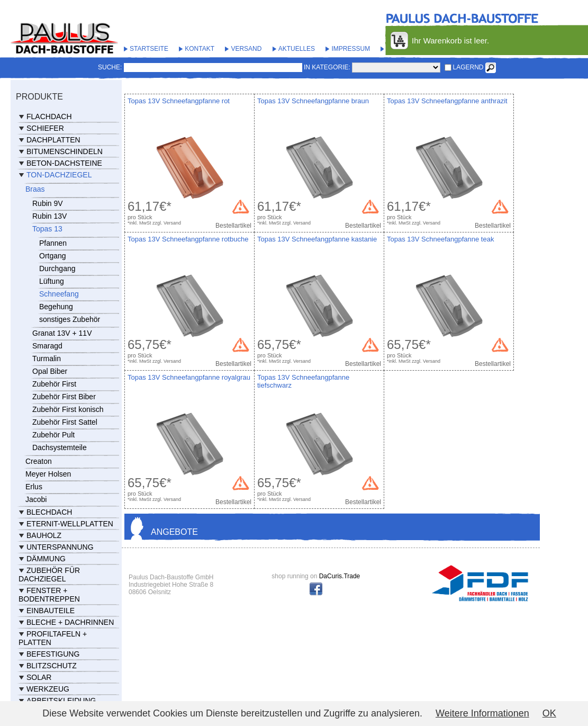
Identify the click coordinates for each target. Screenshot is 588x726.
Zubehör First (54, 384)
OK (549, 713)
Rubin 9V (48, 203)
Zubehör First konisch (68, 409)
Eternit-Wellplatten (70, 524)
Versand (246, 49)
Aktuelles (297, 49)
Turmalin (47, 358)
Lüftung (52, 281)
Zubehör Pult (53, 435)
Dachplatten (53, 140)
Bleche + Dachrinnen (70, 622)
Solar (39, 677)
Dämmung (46, 559)
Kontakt (200, 49)
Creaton (39, 461)
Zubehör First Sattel (65, 422)
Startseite (149, 49)
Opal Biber (50, 371)
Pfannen (53, 243)
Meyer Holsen (48, 474)
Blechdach (49, 512)
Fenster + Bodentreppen (49, 595)
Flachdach (49, 116)
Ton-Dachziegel (59, 175)
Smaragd (47, 346)
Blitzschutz (52, 666)
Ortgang (53, 256)
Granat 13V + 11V (62, 333)
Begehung (56, 307)
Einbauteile (51, 611)
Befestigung (53, 654)
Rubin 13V (49, 216)
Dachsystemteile (60, 447)
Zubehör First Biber (64, 397)
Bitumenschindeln (65, 151)
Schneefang (59, 294)
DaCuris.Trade (340, 576)
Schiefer (45, 128)
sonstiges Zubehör (70, 319)
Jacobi (36, 499)
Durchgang (57, 268)
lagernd (468, 67)
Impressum (351, 49)
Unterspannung (60, 547)
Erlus (34, 487)
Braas (35, 189)
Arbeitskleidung (61, 701)
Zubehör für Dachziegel (49, 575)
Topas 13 (47, 229)
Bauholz (44, 535)
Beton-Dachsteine (64, 163)
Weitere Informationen (482, 713)
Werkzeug (48, 689)
